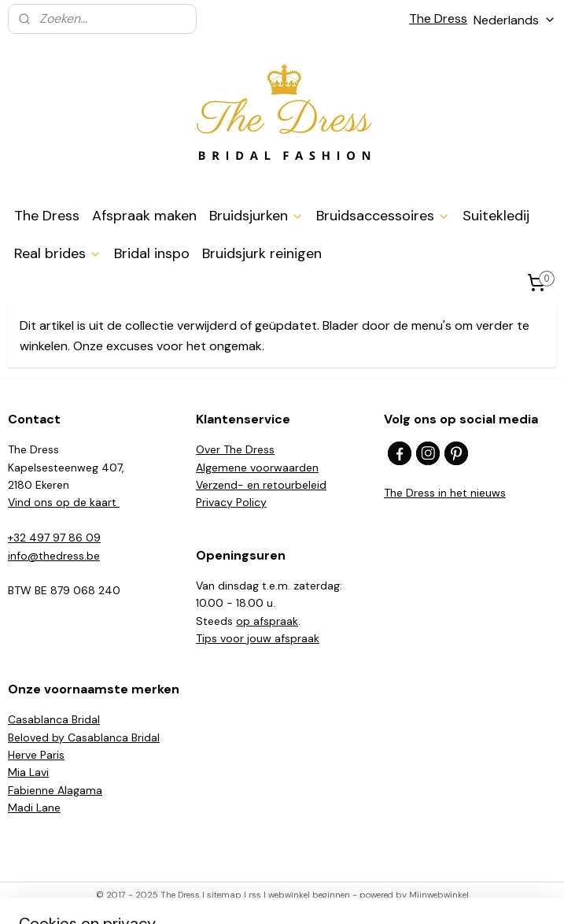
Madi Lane (34, 808)
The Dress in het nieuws (445, 493)
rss (255, 895)
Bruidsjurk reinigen (262, 253)
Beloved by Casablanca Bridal (84, 737)
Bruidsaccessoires (383, 216)
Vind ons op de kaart (64, 502)
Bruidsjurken (256, 216)
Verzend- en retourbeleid (261, 485)
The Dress (438, 18)
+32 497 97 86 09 (54, 538)
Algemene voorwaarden (257, 468)
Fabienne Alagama (55, 790)
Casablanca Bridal (54, 719)
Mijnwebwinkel (439, 895)
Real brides (58, 253)
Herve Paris (36, 755)
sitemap (224, 895)
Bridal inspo (152, 253)
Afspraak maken (144, 216)
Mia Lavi (28, 772)
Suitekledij (496, 216)
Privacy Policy (231, 502)
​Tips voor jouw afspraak (258, 638)
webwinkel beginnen (309, 895)
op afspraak (267, 621)
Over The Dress (235, 449)
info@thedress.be (54, 556)
